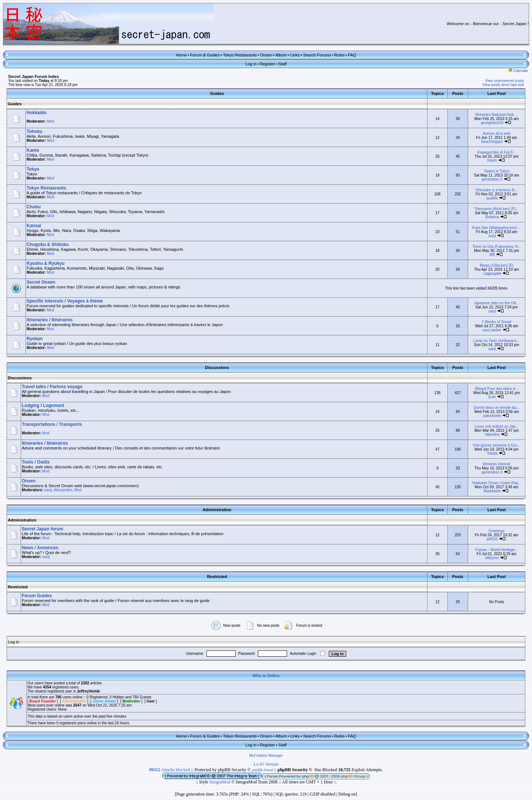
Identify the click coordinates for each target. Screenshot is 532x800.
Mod (50, 121)
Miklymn (492, 558)
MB (492, 255)
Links (295, 55)
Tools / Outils (36, 462)
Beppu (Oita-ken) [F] (497, 265)
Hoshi (492, 160)
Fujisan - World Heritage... (497, 550)
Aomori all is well (497, 134)
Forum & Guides (205, 55)
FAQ (352, 55)
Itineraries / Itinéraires (50, 320)
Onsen (266, 55)
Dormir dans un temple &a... (497, 408)
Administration (22, 520)
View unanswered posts (504, 81)
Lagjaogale (492, 273)
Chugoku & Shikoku (48, 245)
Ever (492, 397)
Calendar (518, 71)
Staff (282, 64)
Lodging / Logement (43, 406)
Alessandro (63, 490)
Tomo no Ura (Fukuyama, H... (496, 247)
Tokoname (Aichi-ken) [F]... (496, 209)
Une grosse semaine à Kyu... (497, 445)
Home (181, 55)
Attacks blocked (170, 770)
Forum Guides (37, 596)
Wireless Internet (496, 464)
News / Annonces (40, 548)
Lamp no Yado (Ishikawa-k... (497, 341)
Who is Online (266, 676)
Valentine (492, 435)
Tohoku (34, 131)
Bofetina (492, 217)
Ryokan (35, 339)
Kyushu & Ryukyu (46, 263)
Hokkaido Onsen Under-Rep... (497, 483)
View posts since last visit (503, 85)
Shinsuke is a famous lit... (496, 190)
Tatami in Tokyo (497, 171)
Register (267, 64)
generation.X (492, 179)
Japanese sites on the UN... (497, 303)
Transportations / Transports (52, 424)
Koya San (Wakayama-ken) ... (496, 228)
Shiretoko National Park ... (497, 115)
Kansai (34, 226)
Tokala (492, 453)
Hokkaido (37, 113)
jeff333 (492, 539)
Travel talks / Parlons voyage (52, 387)
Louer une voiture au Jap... (497, 426)
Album (281, 55)
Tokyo (33, 169)
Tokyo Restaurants (240, 55)
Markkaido (492, 491)
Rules (340, 55)
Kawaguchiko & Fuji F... (497, 152)
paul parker (492, 330)
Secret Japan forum (42, 529)
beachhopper (492, 142)
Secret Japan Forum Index (34, 76)
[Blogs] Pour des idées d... (497, 389)
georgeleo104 (492, 123)
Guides (15, 104)
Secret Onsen (41, 282)
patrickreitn (492, 416)
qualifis (492, 198)
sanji (492, 236)
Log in (251, 64)
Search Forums (317, 55)
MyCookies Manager (266, 755)
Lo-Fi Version (266, 764)
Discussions (20, 378)
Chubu (34, 207)
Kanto (33, 150)
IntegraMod (221, 782)
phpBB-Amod (262, 770)
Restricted (18, 587)
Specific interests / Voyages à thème (65, 301)
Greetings (496, 531)
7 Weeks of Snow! (497, 322)
